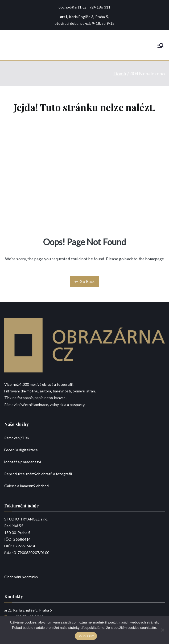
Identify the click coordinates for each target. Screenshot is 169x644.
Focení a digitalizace (21, 450)
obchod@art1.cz (72, 7)
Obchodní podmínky (21, 577)
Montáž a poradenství (23, 462)
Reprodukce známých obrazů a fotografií (38, 474)
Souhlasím (86, 636)
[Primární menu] (160, 46)
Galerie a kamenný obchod (27, 486)
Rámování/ (13, 438)
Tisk (26, 438)
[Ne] (162, 630)
